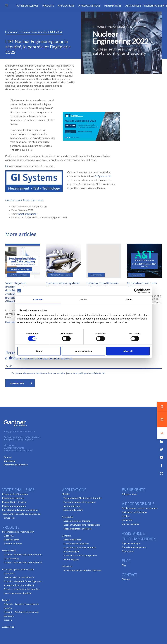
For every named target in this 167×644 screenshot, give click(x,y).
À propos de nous (89, 6)
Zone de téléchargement (134, 547)
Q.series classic (11, 540)
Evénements (11, 20)
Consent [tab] (38, 299)
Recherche (127, 520)
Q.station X (9, 573)
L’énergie (66, 536)
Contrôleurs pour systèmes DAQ (18, 569)
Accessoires (8, 627)
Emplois (126, 516)
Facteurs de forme (13, 544)
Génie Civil (67, 566)
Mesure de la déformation (15, 494)
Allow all (128, 351)
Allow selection (84, 351)
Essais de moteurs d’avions (77, 521)
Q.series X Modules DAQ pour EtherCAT (23, 562)
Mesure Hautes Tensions (14, 502)
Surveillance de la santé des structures (83, 570)
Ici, (7, 166)
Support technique (131, 543)
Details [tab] (84, 299)
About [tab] (129, 299)
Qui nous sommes (131, 524)
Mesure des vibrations (13, 498)
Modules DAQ (9, 551)
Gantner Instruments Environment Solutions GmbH (18, 449)
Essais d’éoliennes (72, 540)
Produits (48, 6)
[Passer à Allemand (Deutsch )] (8, 457)
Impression (9, 461)
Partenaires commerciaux (134, 512)
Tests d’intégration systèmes (78, 529)
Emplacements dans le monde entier (140, 508)
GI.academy (128, 551)
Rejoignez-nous (129, 494)
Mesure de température (14, 506)
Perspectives (113, 6)
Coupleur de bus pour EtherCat (19, 577)
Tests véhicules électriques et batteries (83, 498)
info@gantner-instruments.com (19, 431)
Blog (126, 560)
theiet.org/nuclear (27, 214)
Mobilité (66, 494)
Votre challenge (27, 6)
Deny (39, 351)
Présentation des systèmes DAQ (18, 532)
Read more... (11, 322)
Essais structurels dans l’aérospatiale (82, 525)
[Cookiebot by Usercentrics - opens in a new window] (136, 291)
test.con (8, 620)
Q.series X (9, 536)
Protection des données (16, 465)
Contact (130, 574)
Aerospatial (68, 517)
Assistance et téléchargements (139, 536)
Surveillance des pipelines (76, 544)
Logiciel (6, 600)
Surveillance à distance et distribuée (20, 510)
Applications (66, 6)
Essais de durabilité (73, 510)
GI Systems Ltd (103, 176)
